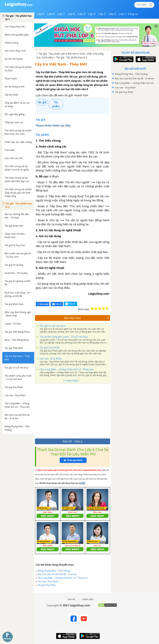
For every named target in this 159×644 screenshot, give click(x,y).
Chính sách (88, 599)
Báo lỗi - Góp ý (73, 441)
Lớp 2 (112, 14)
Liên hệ (71, 599)
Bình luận (43, 304)
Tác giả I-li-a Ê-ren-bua (52, 326)
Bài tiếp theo (87, 318)
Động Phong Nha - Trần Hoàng (54, 571)
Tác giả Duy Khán (49, 348)
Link (82, 483)
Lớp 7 (61, 14)
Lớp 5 (82, 14)
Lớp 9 (41, 14)
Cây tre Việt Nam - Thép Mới (61, 64)
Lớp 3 (102, 14)
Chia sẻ (57, 304)
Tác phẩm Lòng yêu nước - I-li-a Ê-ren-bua (63, 337)
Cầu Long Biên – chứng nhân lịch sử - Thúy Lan (66, 369)
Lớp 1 (123, 14)
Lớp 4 (92, 14)
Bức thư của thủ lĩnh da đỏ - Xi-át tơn (57, 574)
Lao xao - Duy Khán (50, 358)
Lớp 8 (51, 14)
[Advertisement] (73, 410)
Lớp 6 (71, 14)
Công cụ (133, 14)
